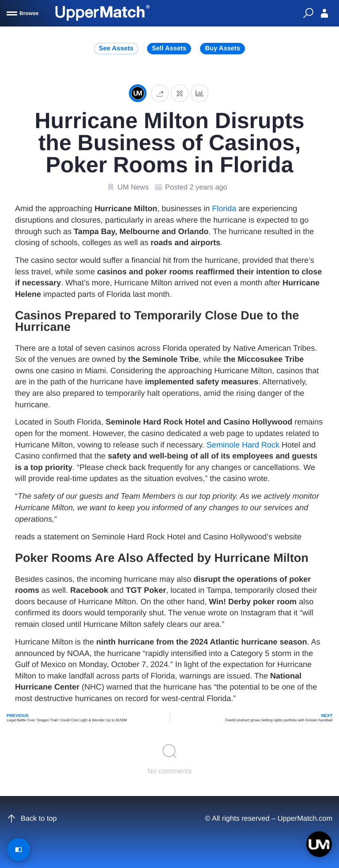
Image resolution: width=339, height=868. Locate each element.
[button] (160, 93)
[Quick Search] (308, 13)
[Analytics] (200, 93)
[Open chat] (319, 844)
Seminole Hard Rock (243, 445)
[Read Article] (19, 849)
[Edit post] (180, 93)
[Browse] (23, 13)
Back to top (32, 819)
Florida (224, 208)
